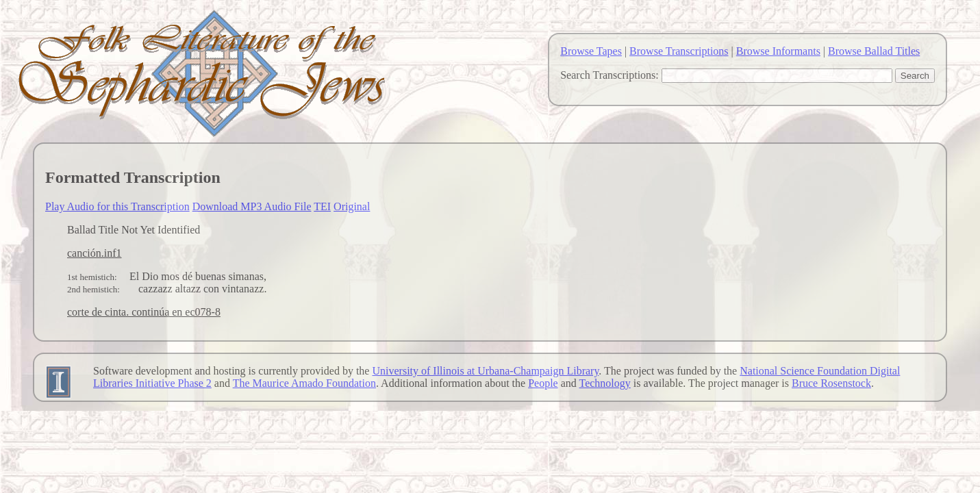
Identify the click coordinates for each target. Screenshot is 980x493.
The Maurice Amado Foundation (304, 383)
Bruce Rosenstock (831, 383)
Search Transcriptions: (610, 75)
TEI (322, 206)
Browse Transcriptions (679, 51)
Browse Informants (778, 51)
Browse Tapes (591, 51)
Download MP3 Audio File (252, 206)
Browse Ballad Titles (874, 51)
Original (352, 206)
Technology (605, 383)
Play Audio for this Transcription (117, 206)
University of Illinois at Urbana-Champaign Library (485, 371)
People (543, 383)
